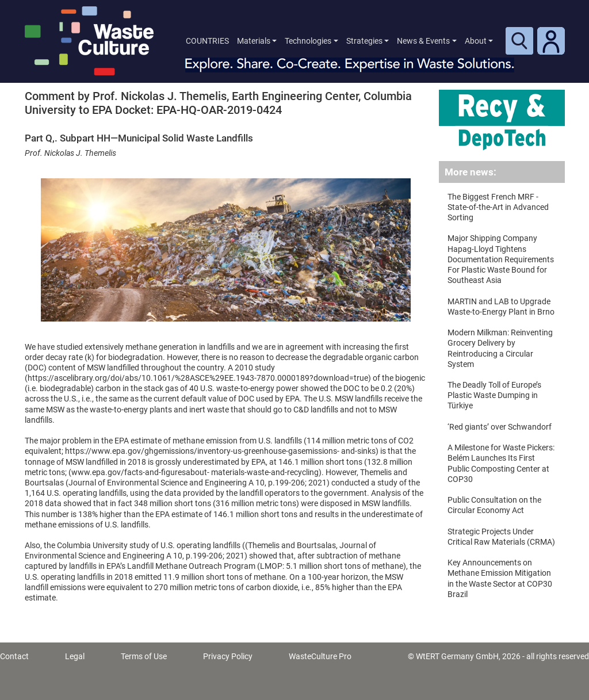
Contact (14, 656)
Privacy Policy (228, 656)
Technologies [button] (308, 41)
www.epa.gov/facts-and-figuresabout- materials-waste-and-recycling (195, 472)
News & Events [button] (423, 41)
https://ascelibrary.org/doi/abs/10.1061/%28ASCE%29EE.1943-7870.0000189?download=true (198, 378)
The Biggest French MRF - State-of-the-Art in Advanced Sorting (498, 207)
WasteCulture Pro (320, 656)
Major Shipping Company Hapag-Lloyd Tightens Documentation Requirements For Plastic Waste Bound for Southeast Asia (501, 259)
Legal (75, 656)
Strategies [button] (364, 41)
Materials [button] (254, 41)
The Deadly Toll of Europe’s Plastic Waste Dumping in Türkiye (494, 395)
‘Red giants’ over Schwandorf (500, 427)
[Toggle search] (519, 41)
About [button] (476, 41)
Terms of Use (144, 656)
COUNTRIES (207, 41)
